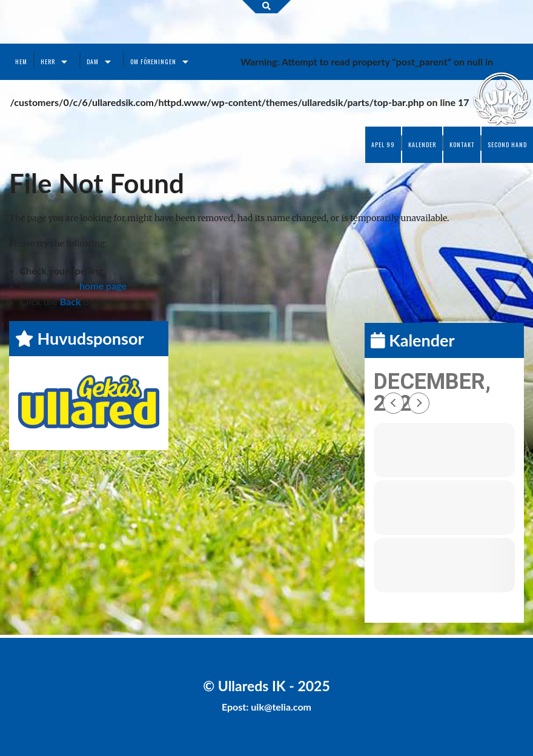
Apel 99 (383, 144)
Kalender (422, 144)
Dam (93, 61)
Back (71, 301)
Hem (21, 61)
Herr (48, 61)
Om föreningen (153, 61)
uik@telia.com (281, 707)
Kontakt (462, 144)
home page (103, 286)
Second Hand (507, 144)
